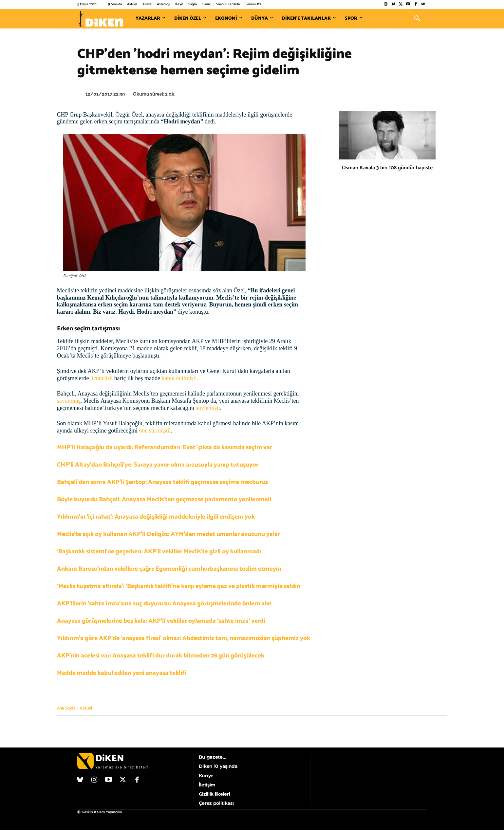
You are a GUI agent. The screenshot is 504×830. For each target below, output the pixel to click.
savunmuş (69, 401)
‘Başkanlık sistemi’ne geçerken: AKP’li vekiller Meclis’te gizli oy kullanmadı (159, 552)
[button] (417, 19)
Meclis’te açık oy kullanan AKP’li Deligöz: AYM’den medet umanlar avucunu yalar (168, 534)
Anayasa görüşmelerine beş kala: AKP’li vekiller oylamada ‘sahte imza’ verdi (161, 621)
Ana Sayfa (66, 708)
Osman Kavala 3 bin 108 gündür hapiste (387, 168)
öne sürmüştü (155, 431)
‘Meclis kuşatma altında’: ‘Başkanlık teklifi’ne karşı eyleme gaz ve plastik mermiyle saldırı (179, 586)
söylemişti (208, 408)
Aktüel (86, 708)
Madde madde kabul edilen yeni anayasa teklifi (122, 673)
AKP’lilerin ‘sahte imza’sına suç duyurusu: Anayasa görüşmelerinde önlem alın (164, 604)
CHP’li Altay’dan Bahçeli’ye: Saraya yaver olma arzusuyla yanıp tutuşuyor (158, 465)
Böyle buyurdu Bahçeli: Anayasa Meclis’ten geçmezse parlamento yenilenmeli (164, 499)
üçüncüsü (102, 378)
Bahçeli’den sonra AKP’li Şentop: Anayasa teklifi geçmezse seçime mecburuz (163, 482)
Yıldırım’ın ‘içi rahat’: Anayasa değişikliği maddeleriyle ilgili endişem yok (156, 517)
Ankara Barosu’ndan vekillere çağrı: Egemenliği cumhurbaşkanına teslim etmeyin (169, 569)
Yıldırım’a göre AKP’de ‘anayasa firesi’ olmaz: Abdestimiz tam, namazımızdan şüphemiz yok (184, 638)
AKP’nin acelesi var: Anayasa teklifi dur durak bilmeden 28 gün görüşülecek (161, 656)
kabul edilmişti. (180, 378)
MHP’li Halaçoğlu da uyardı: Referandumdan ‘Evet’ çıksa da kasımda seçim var (165, 447)
